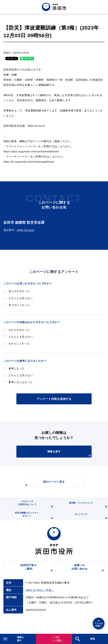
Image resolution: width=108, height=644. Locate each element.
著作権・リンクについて (89, 505)
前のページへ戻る (45, 484)
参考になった (17, 368)
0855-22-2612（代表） (40, 590)
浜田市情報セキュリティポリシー (34, 516)
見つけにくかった (19, 305)
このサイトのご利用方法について (35, 504)
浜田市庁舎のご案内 (37, 568)
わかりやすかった (19, 330)
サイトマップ (91, 517)
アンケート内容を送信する (54, 399)
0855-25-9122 (26, 230)
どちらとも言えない (21, 298)
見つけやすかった (19, 291)
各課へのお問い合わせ (88, 568)
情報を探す (69, 454)
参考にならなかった (21, 382)
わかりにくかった (19, 343)
